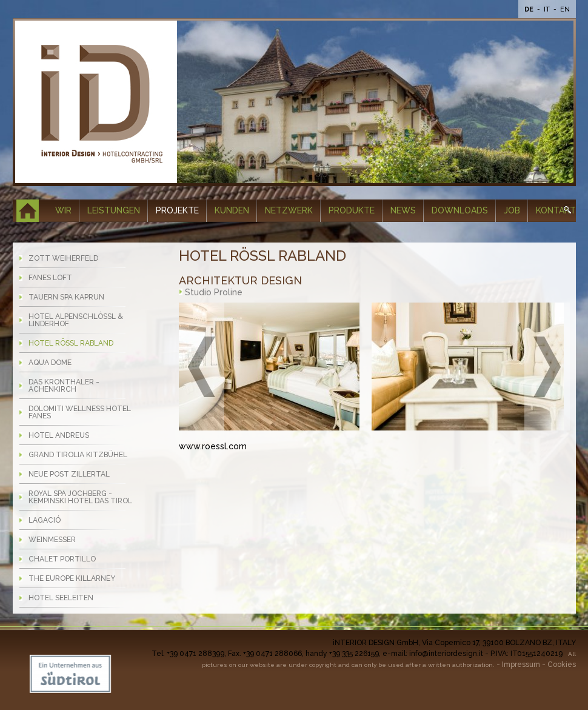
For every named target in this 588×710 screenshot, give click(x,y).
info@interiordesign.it (446, 654)
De (530, 9)
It (548, 9)
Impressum (521, 665)
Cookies (562, 665)
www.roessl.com (213, 446)
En (565, 9)
